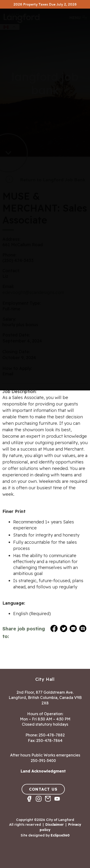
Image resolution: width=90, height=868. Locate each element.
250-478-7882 (52, 735)
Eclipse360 (60, 835)
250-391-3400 (43, 761)
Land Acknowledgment (43, 771)
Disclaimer (55, 825)
